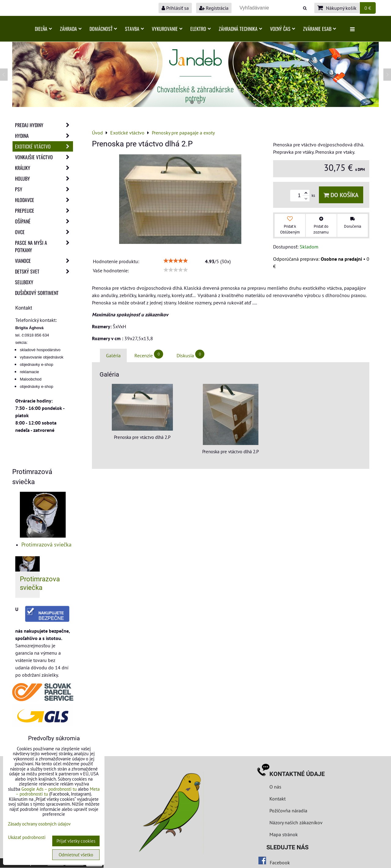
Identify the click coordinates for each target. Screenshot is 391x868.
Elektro (201, 29)
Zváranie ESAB (320, 29)
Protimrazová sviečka (46, 544)
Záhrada (71, 29)
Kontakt (278, 799)
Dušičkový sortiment (37, 293)
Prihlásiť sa (175, 8)
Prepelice (44, 211)
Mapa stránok (284, 834)
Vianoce (44, 261)
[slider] (176, 261)
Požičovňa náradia (288, 811)
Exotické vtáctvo (44, 146)
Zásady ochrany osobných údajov (39, 824)
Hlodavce (44, 200)
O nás (275, 787)
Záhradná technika (240, 29)
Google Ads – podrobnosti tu (49, 789)
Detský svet (44, 271)
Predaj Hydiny (44, 125)
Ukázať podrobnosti (27, 838)
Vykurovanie (167, 29)
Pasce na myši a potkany (44, 246)
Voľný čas (283, 29)
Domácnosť (103, 29)
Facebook (280, 862)
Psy (44, 189)
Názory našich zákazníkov (296, 822)
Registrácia (214, 8)
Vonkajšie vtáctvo (44, 157)
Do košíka (341, 195)
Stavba (134, 29)
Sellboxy (24, 282)
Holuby (44, 178)
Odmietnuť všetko (76, 855)
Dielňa (43, 29)
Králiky (44, 168)
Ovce (44, 232)
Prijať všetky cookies (76, 841)
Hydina (44, 136)
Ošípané (44, 221)
